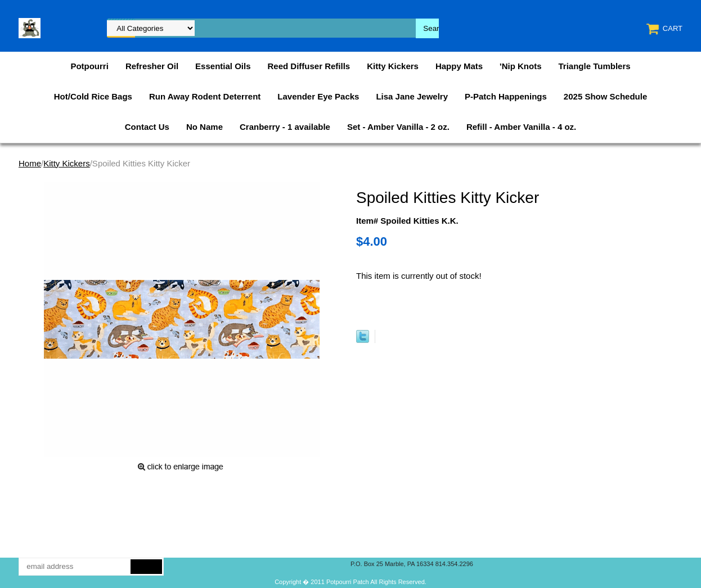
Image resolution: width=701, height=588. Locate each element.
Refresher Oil (152, 66)
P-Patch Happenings (506, 96)
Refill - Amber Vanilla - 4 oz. (521, 127)
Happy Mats (459, 66)
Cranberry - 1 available (285, 127)
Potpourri (89, 66)
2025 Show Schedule (605, 96)
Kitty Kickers (393, 66)
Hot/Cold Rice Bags (93, 96)
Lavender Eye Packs (318, 96)
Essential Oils (223, 66)
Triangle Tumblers (595, 66)
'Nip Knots (520, 66)
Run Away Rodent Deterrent (205, 96)
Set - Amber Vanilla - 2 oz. (398, 127)
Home (30, 163)
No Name (205, 127)
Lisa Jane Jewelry (412, 96)
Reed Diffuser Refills (309, 66)
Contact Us (147, 127)
